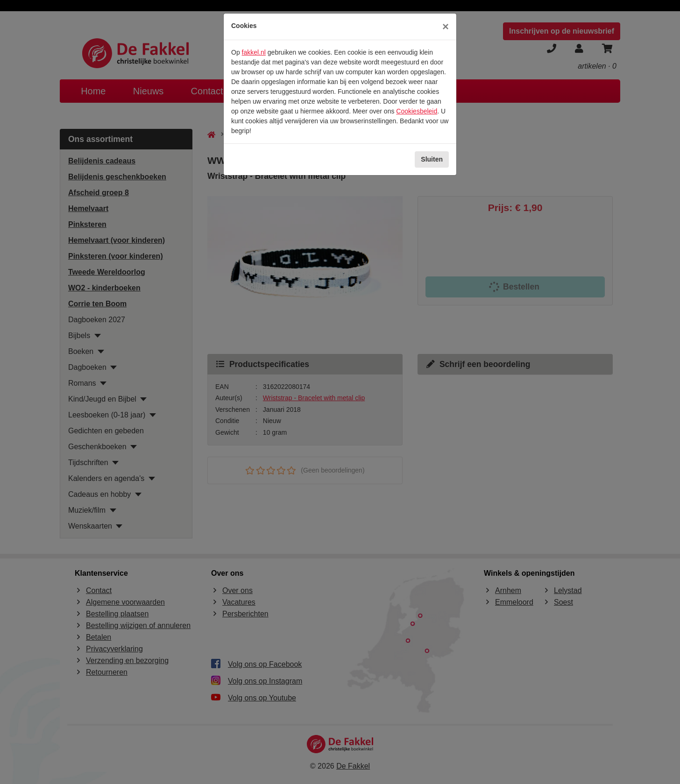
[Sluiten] (446, 27)
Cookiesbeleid (417, 111)
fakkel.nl (254, 52)
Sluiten (432, 159)
